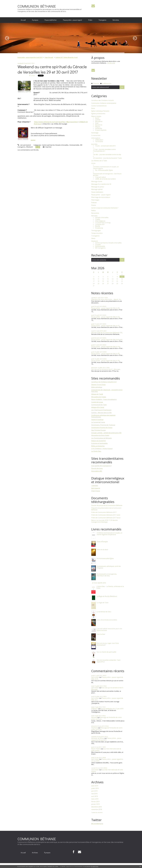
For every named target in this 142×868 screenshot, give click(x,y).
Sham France (96, 491)
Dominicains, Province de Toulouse (103, 425)
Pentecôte (99, 128)
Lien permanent (24, 145)
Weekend (29, 147)
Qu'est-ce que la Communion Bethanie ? (105, 208)
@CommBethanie (97, 824)
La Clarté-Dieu (96, 451)
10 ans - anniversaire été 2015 (105, 146)
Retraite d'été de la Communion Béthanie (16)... (107, 333)
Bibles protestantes (98, 446)
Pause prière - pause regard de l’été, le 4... (107, 699)
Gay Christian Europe (98, 430)
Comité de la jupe (97, 402)
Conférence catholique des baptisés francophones (103, 416)
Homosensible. (74, 145)
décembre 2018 (96, 807)
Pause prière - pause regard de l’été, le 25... (106, 354)
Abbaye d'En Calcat (98, 407)
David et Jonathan (97, 420)
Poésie (94, 205)
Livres (93, 163)
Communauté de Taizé (99, 405)
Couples (98, 245)
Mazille (98, 226)
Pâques (98, 127)
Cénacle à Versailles (102, 218)
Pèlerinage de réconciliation (101, 197)
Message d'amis (97, 182)
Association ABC (97, 471)
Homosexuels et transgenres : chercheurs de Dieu (107, 175)
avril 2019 (95, 796)
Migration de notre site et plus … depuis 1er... (106, 299)
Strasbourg (99, 228)
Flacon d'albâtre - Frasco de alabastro (104, 399)
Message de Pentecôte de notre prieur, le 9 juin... (106, 718)
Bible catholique (97, 387)
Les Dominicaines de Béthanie (101, 438)
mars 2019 (95, 799)
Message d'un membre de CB (101, 184)
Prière (90, 20)
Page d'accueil (49, 57)
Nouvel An (99, 125)
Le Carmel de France (98, 422)
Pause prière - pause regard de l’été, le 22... (106, 317)
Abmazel (94, 717)
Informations (96, 138)
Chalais (98, 219)
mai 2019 (94, 794)
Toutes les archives (97, 813)
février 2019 (95, 802)
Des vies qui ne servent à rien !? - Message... (106, 369)
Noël (97, 123)
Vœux (93, 238)
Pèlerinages (95, 200)
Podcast (94, 203)
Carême (98, 120)
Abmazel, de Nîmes (98, 738)
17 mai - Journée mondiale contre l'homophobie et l (104, 150)
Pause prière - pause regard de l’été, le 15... (106, 326)
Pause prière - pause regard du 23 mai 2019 (106, 739)
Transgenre (102, 20)
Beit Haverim (96, 488)
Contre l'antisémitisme (99, 106)
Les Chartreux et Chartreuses (101, 410)
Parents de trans (97, 468)
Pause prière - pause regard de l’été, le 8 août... (107, 340)
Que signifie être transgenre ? (101, 466)
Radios (94, 211)
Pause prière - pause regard (72, 20)
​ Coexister (95, 486)
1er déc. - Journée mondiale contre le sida (107, 155)
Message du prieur (98, 187)
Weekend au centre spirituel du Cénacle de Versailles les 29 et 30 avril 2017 (52, 69)
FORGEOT (95, 709)
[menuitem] (23, 20)
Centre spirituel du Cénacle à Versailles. (55, 145)
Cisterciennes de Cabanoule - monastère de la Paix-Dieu (107, 391)
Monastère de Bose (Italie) (100, 435)
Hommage (95, 133)
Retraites (116, 20)
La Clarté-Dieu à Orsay (103, 223)
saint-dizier (95, 677)
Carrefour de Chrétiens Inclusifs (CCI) (104, 382)
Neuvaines (99, 121)
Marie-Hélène (96, 749)
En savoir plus (95, 867)
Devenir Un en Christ (98, 385)
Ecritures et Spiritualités (99, 443)
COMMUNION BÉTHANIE (37, 6)
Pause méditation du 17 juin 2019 (112, 709)
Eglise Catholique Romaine (100, 111)
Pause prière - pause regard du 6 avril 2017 (30, 57)
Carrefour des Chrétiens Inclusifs (103, 100)
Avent (97, 118)
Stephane (95, 728)
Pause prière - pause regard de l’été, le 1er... (106, 347)
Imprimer (33, 140)
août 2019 (95, 786)
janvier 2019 (95, 804)
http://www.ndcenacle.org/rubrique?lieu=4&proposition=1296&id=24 (61, 122)
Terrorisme (99, 142)
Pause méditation (51, 20)
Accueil (23, 20)
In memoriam (96, 135)
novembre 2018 (97, 809)
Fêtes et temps (96, 116)
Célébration (99, 140)
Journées (94, 144)
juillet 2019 (95, 788)
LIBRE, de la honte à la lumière (105, 179)
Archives (35, 853)
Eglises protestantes (98, 114)
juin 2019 (94, 791)
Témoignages (96, 231)
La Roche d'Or (100, 224)
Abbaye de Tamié (97, 394)
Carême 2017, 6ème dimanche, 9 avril (67, 57)
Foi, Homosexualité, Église (104, 170)
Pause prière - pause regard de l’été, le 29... (106, 308)
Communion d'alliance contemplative (104, 103)
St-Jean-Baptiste (101, 130)
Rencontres (95, 213)
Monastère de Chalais (99, 397)
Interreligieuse (100, 221)
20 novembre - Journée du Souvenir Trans (107, 158)
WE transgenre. (100, 248)
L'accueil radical (100, 177)
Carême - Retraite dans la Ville (101, 413)
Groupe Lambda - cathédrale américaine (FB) (106, 433)
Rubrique (37, 124)
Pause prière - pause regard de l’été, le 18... (106, 361)
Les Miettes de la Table (99, 161)
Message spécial (97, 189)
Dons (93, 108)
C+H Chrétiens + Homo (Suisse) (102, 449)
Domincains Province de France (102, 428)
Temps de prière (97, 233)
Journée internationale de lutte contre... (106, 750)
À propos (35, 20)
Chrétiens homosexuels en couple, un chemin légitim (106, 168)
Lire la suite (111, 63)
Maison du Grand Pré (98, 441)
